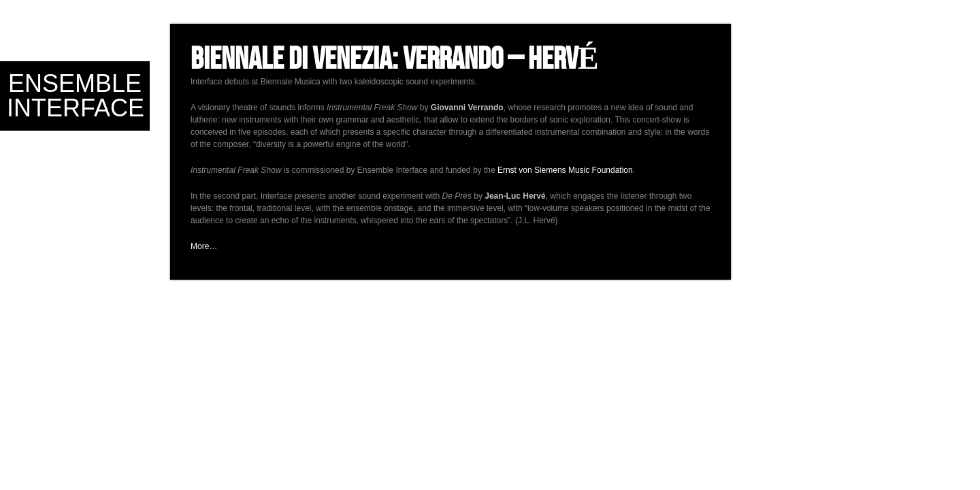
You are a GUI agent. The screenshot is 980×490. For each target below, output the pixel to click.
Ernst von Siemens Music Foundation (565, 170)
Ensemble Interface (76, 96)
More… (204, 246)
